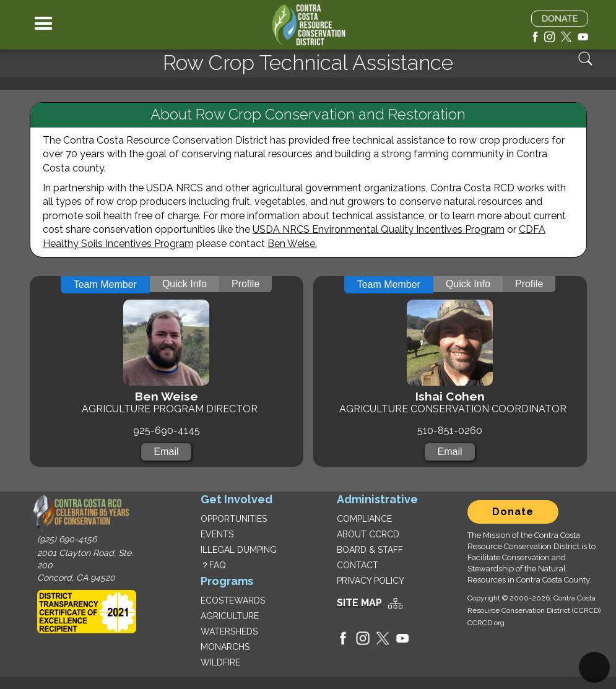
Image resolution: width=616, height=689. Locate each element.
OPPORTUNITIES (234, 519)
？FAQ (213, 565)
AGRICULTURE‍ (230, 616)
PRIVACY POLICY (371, 581)
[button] (44, 25)
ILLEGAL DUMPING (239, 550)
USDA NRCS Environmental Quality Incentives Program (379, 229)
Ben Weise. (292, 244)
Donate (513, 512)
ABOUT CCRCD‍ (368, 534)
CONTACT (358, 565)
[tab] (105, 285)
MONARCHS (225, 647)
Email (166, 452)
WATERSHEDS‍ (229, 631)
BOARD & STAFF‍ (370, 550)
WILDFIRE (220, 662)
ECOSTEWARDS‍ (233, 600)
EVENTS (217, 534)
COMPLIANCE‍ (364, 519)
